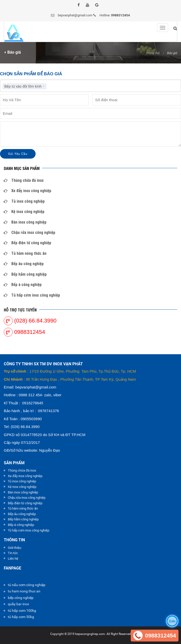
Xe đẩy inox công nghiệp (28, 190)
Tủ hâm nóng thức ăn (25, 253)
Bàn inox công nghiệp (25, 222)
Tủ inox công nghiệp (24, 201)
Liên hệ (13, 559)
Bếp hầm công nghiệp (25, 274)
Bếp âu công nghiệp (24, 263)
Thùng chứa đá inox (24, 180)
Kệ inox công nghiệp (24, 211)
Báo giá (172, 53)
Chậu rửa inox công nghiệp (30, 232)
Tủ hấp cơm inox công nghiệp (32, 295)
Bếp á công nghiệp (23, 284)
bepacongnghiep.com (90, 634)
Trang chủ (153, 53)
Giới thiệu (15, 548)
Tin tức (13, 553)
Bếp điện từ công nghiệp (28, 243)
